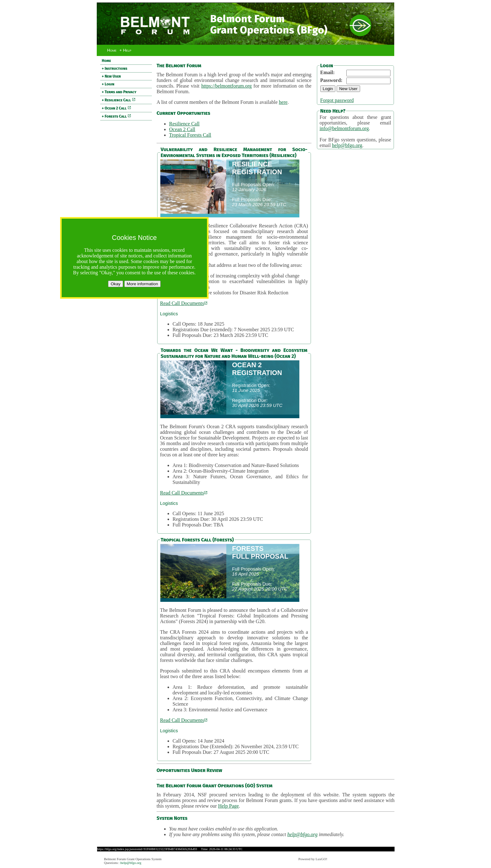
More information (142, 284)
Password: (331, 80)
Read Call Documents (184, 303)
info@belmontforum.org (344, 128)
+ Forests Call (116, 116)
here (283, 102)
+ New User (111, 76)
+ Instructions (115, 69)
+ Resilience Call (119, 100)
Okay (115, 284)
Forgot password (337, 100)
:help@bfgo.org (131, 863)
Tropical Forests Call (190, 135)
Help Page (228, 806)
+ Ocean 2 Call (116, 108)
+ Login (108, 84)
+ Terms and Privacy (119, 92)
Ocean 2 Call (182, 129)
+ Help (125, 50)
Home (112, 50)
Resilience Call (184, 124)
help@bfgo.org (347, 145)
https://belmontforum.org (227, 86)
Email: (328, 72)
